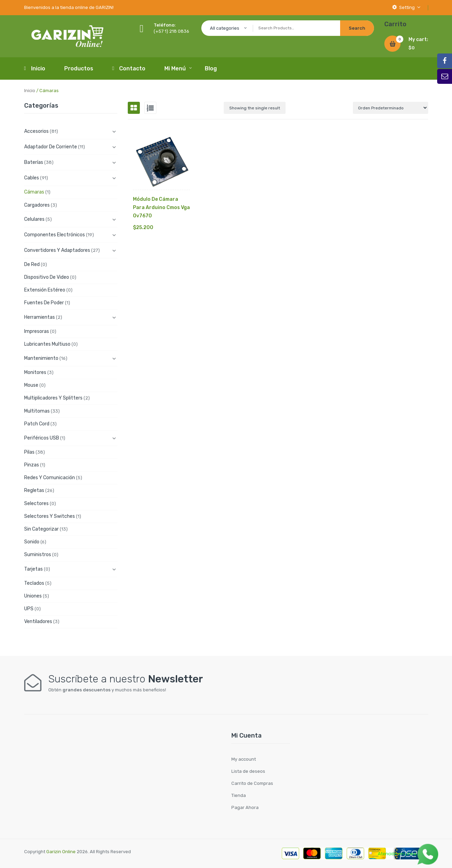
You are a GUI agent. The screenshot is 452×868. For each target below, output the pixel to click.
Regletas (34, 490)
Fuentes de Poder (44, 303)
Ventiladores (38, 622)
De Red (32, 264)
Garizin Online (61, 852)
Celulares (34, 219)
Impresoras (37, 331)
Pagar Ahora (245, 807)
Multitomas (37, 411)
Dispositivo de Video (47, 277)
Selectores (36, 504)
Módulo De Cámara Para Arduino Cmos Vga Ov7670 (161, 208)
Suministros (38, 555)
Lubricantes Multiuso (47, 344)
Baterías (34, 162)
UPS (29, 609)
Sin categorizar (41, 529)
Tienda (239, 795)
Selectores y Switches (50, 516)
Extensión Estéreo (45, 290)
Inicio (30, 91)
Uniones (33, 596)
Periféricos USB (42, 438)
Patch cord (37, 424)
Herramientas (40, 317)
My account (244, 759)
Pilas (29, 452)
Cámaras (34, 192)
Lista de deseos (248, 771)
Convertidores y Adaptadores (57, 250)
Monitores (35, 372)
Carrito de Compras (252, 783)
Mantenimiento (41, 358)
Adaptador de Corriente (51, 147)
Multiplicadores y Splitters (53, 398)
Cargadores (37, 205)
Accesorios (36, 131)
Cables (32, 178)
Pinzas (32, 465)
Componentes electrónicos (55, 235)
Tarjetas (33, 569)
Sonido (32, 542)
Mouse (31, 385)
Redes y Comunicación (50, 478)
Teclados (34, 583)
